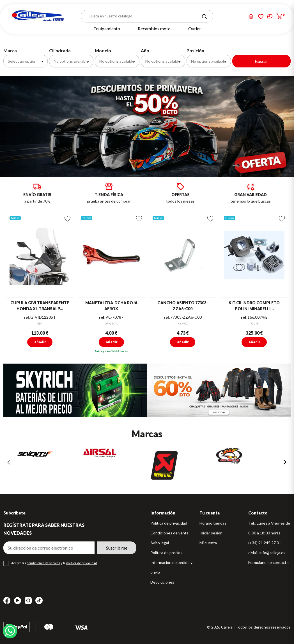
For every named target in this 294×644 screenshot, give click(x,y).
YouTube (18, 601)
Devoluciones (162, 582)
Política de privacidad (169, 523)
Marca (10, 50)
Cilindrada (60, 50)
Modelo (103, 50)
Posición (195, 50)
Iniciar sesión (211, 533)
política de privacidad (82, 563)
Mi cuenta (208, 543)
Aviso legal (160, 543)
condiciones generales (43, 563)
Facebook (7, 601)
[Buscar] (147, 16)
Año (145, 50)
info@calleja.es (272, 553)
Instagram (28, 601)
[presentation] (9, 462)
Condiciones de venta (169, 533)
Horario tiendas (213, 523)
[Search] (205, 17)
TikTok (39, 600)
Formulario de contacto (268, 562)
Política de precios (166, 553)
